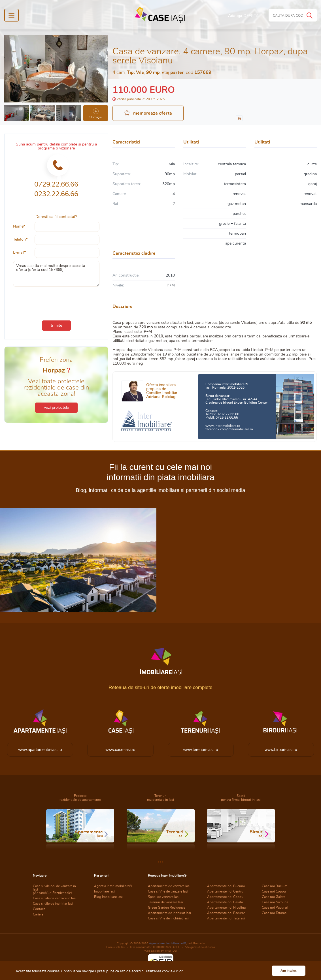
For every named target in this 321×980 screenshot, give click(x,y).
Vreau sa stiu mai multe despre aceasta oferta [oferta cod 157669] (56, 274)
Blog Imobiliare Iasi (108, 897)
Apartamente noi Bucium (226, 886)
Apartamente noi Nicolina (226, 908)
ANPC (176, 947)
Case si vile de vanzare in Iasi (55, 898)
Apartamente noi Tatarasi (226, 918)
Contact (39, 909)
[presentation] (56, 302)
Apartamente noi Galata (225, 902)
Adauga (243, 16)
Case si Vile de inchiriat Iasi (168, 918)
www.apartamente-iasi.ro (40, 750)
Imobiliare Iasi (104, 891)
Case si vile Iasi (116, 947)
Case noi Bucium (275, 886)
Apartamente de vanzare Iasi (169, 886)
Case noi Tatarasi (275, 913)
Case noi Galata (274, 897)
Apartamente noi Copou (225, 897)
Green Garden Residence (167, 908)
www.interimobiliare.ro (223, 426)
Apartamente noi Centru (225, 891)
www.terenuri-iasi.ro (201, 750)
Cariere (38, 914)
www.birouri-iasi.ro (281, 750)
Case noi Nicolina (275, 902)
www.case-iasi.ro (120, 750)
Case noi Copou (274, 891)
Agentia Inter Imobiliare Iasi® (168, 943)
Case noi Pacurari (275, 908)
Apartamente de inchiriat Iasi (169, 913)
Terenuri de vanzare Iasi (165, 902)
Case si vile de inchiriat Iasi (53, 904)
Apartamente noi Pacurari (226, 913)
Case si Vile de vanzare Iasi (168, 891)
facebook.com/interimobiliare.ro (229, 429)
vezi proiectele (56, 408)
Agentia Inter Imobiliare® (113, 886)
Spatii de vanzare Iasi (164, 897)
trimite (56, 326)
